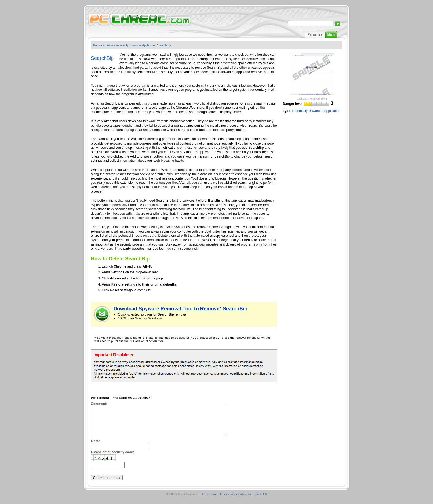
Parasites (315, 34)
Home (97, 45)
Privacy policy (229, 500)
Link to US (260, 500)
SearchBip (165, 45)
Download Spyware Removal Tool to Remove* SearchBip (180, 309)
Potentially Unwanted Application (136, 45)
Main (331, 34)
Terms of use (210, 500)
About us (245, 500)
